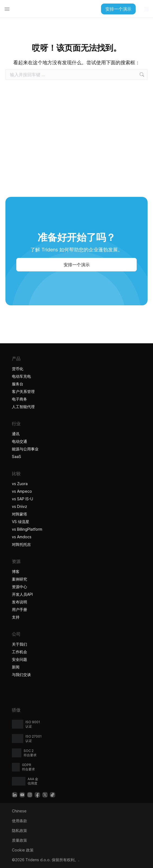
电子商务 (19, 399)
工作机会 (19, 652)
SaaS (17, 457)
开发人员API (22, 594)
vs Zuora (20, 484)
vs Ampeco (22, 491)
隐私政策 (19, 830)
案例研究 (19, 579)
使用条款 (19, 821)
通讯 (16, 434)
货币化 (18, 369)
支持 (16, 617)
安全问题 (19, 659)
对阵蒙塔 (19, 514)
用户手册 (19, 609)
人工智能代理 (24, 407)
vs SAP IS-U (22, 499)
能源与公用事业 (25, 449)
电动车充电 (21, 376)
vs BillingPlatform (27, 529)
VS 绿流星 (21, 522)
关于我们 (19, 644)
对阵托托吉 (22, 544)
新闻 (16, 667)
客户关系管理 (23, 391)
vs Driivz (19, 506)
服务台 (18, 384)
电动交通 (19, 441)
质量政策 (19, 840)
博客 (16, 571)
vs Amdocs (22, 537)
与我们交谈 (21, 675)
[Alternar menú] (7, 9)
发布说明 (19, 602)
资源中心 (19, 587)
